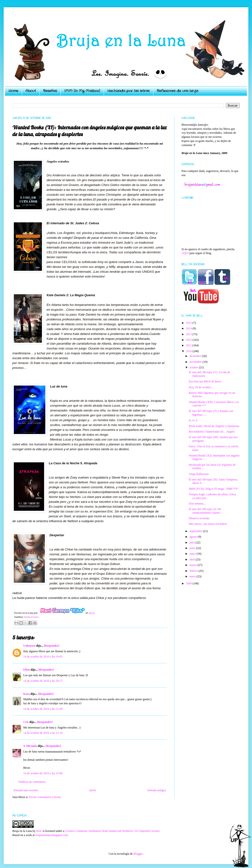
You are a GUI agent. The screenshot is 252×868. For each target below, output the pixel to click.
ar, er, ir (193, 420)
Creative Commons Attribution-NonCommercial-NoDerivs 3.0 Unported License (112, 831)
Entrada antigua (157, 790)
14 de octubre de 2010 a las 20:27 (43, 681)
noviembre (196, 362)
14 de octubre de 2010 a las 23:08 (43, 773)
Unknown (29, 646)
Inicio (93, 790)
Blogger (138, 854)
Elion (27, 670)
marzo (193, 565)
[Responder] (51, 646)
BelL (39, 831)
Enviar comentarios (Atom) (45, 797)
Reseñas (50, 91)
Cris (26, 722)
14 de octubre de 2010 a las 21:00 (43, 709)
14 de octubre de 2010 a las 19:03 (43, 657)
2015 (189, 323)
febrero (194, 571)
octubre (194, 367)
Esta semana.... (197, 504)
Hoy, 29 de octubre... (201, 387)
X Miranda (30, 746)
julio (193, 542)
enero (193, 576)
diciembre (196, 356)
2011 (189, 345)
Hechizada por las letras (128, 91)
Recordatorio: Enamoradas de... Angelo (212, 432)
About (31, 91)
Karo (26, 694)
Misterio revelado (199, 518)
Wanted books (31, 617)
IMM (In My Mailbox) (82, 91)
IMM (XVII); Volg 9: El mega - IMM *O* (213, 489)
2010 (189, 351)
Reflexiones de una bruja (177, 91)
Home (13, 91)
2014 (189, 328)
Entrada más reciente (26, 790)
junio (193, 548)
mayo (193, 554)
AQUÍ (185, 253)
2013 (189, 334)
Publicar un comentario (32, 782)
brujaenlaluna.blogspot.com (51, 835)
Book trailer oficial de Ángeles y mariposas (214, 426)
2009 (189, 583)
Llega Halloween (199, 474)
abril (193, 559)
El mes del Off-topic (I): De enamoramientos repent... (205, 511)
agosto (194, 537)
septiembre (196, 531)
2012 (189, 340)
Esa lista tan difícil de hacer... (206, 381)
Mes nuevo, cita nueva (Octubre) (208, 524)
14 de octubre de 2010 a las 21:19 (43, 733)
